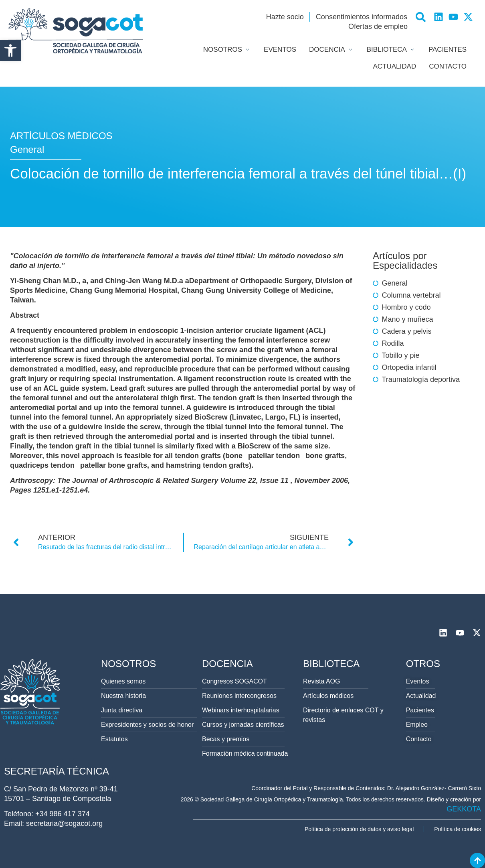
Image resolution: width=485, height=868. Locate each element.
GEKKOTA (464, 809)
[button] (10, 51)
